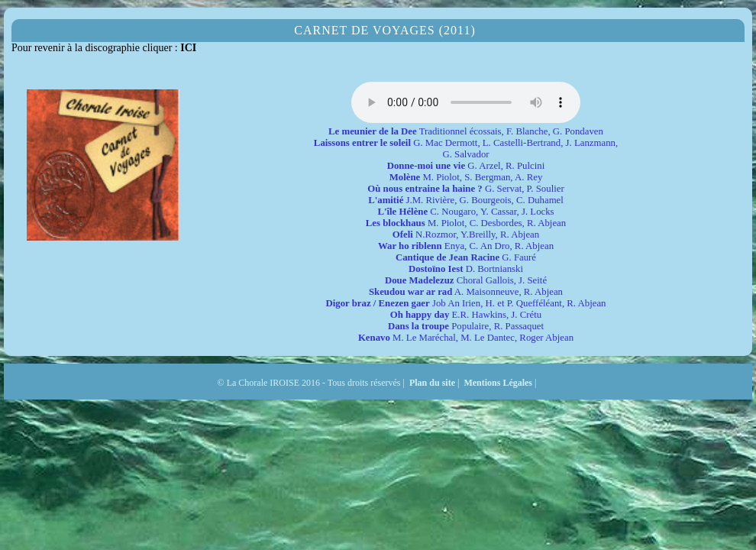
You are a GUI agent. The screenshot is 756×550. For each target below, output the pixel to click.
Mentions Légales (498, 383)
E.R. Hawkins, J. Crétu (466, 315)
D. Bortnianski (466, 269)
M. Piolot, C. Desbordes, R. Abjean (466, 223)
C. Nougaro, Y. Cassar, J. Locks (465, 212)
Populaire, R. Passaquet (466, 326)
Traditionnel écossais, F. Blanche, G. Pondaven (466, 131)
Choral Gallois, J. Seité (466, 280)
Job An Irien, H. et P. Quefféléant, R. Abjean (465, 303)
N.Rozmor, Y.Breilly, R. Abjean (466, 235)
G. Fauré (466, 257)
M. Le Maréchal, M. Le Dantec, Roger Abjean (466, 338)
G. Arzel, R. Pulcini (466, 166)
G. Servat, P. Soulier (465, 189)
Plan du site (432, 383)
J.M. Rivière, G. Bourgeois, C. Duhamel (466, 200)
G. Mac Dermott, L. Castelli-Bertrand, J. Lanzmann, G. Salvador (466, 149)
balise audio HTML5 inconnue (466, 102)
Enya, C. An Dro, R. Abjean (466, 246)
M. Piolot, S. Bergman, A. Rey (466, 177)
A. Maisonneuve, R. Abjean (466, 292)
